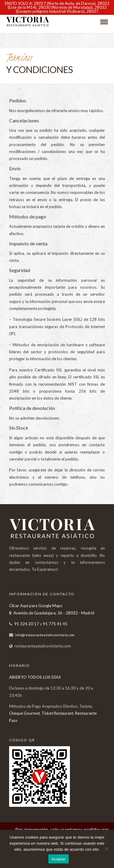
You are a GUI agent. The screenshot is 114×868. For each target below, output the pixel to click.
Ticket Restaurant (57, 713)
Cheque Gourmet (24, 713)
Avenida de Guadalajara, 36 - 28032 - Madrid (54, 613)
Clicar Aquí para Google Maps (36, 606)
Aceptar (59, 859)
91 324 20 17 (27, 624)
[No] (106, 849)
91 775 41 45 (55, 624)
